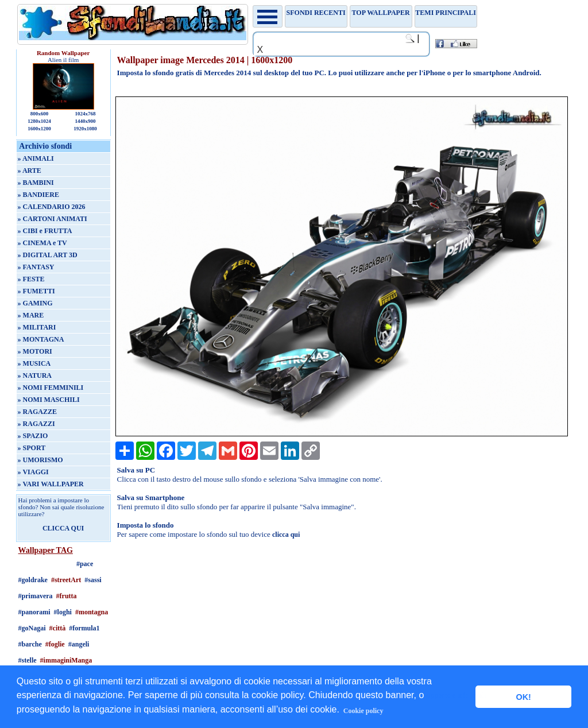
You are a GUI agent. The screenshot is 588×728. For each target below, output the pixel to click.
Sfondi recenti (316, 13)
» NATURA (35, 375)
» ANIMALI (36, 158)
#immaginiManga (66, 660)
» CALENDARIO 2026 (52, 207)
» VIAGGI (33, 472)
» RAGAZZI (36, 424)
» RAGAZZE (37, 412)
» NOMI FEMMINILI (51, 388)
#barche (30, 644)
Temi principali (445, 13)
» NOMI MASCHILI (49, 400)
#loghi (63, 612)
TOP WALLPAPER (381, 13)
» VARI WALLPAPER (51, 484)
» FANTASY (36, 267)
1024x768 (85, 114)
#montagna (92, 612)
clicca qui (286, 535)
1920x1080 (85, 129)
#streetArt (66, 580)
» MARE (31, 315)
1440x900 (85, 121)
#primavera (36, 596)
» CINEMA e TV (42, 243)
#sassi (93, 580)
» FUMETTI (36, 291)
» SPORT (32, 448)
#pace (85, 564)
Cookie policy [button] (363, 711)
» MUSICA (34, 363)
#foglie (55, 644)
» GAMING (35, 303)
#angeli (79, 644)
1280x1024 (39, 121)
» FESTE (31, 279)
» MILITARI (37, 327)
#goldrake (33, 580)
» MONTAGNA (41, 339)
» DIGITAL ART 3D (48, 255)
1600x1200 (39, 129)
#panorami (34, 612)
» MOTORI (35, 351)
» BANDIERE (38, 195)
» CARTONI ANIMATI (53, 219)
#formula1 (84, 628)
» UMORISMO (40, 460)
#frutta (67, 596)
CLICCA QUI (63, 528)
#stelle (28, 660)
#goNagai (32, 628)
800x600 (40, 114)
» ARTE (30, 171)
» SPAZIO (33, 436)
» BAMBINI (36, 183)
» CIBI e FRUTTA (45, 231)
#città (58, 628)
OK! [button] (523, 697)
